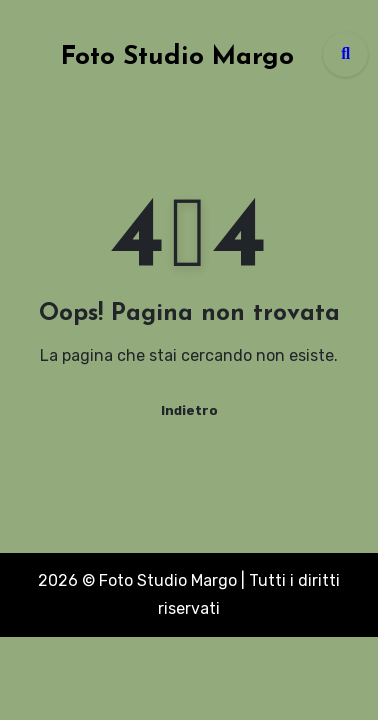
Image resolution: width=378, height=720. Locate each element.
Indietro (189, 410)
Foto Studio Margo (177, 57)
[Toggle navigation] (21, 54)
